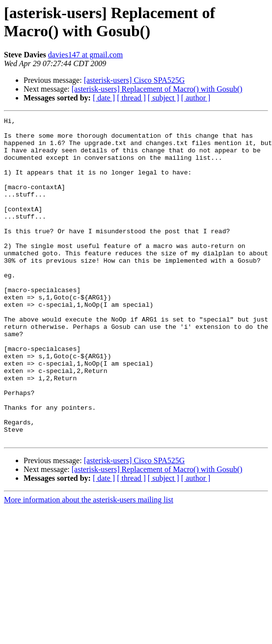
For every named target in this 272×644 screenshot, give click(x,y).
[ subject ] (163, 98)
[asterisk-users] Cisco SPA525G (135, 80)
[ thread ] (131, 98)
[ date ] (104, 98)
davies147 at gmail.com (85, 55)
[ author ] (196, 98)
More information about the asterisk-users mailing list (89, 564)
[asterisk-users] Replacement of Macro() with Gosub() (157, 89)
